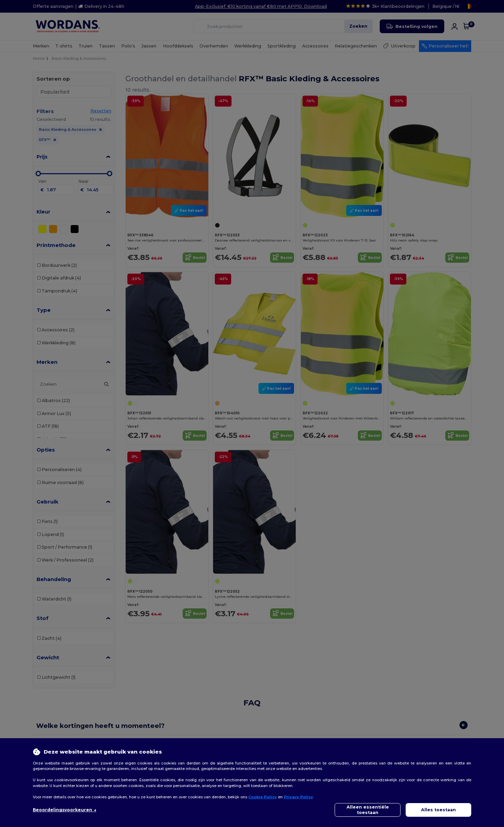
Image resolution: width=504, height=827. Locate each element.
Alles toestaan (438, 810)
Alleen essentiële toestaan (368, 810)
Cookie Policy (263, 797)
